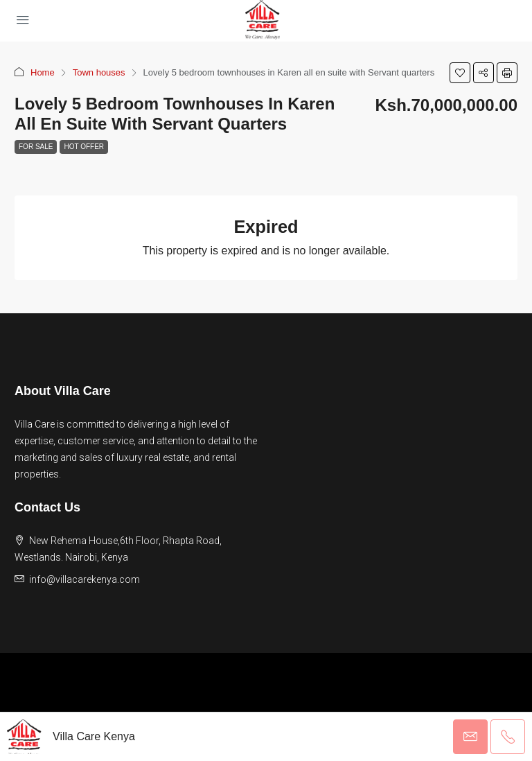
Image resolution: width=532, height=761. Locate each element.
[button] (460, 73)
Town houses (99, 72)
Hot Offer (84, 147)
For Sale (36, 147)
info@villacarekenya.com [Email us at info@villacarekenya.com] (85, 579)
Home (43, 72)
